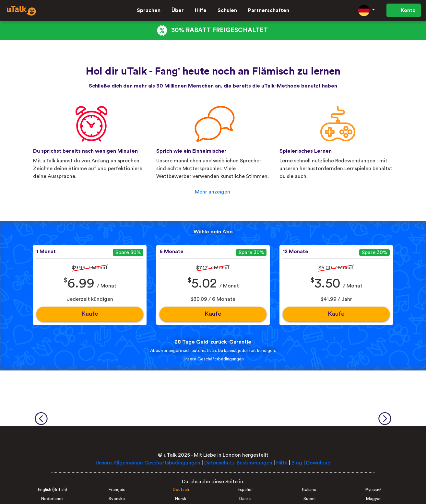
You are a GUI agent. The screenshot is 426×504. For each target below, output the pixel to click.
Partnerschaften (269, 10)
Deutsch (181, 490)
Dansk (245, 499)
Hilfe (201, 10)
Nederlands (52, 499)
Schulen (227, 10)
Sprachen (149, 10)
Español (245, 490)
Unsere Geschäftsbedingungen (213, 359)
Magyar (373, 499)
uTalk (170, 455)
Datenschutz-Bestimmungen (238, 463)
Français (117, 490)
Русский (373, 490)
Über (178, 10)
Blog (297, 463)
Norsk (181, 499)
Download (318, 463)
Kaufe (90, 314)
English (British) (53, 490)
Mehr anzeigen (213, 192)
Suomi (309, 499)
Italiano (309, 490)
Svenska (117, 499)
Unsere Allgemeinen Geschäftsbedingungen (148, 463)
